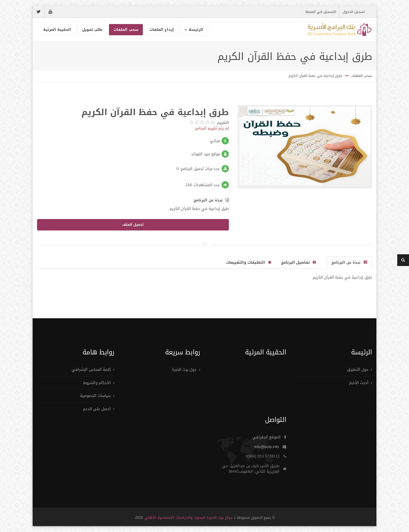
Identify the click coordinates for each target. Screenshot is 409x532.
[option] (305, 147)
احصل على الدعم (97, 409)
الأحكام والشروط (97, 383)
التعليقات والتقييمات (249, 262)
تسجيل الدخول (354, 12)
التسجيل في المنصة (321, 12)
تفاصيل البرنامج (299, 262)
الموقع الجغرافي (266, 437)
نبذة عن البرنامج (211, 201)
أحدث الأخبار (359, 383)
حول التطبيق (358, 369)
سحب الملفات (362, 76)
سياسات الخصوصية (95, 396)
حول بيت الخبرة (184, 369)
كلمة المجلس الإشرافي (91, 369)
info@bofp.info (266, 447)
